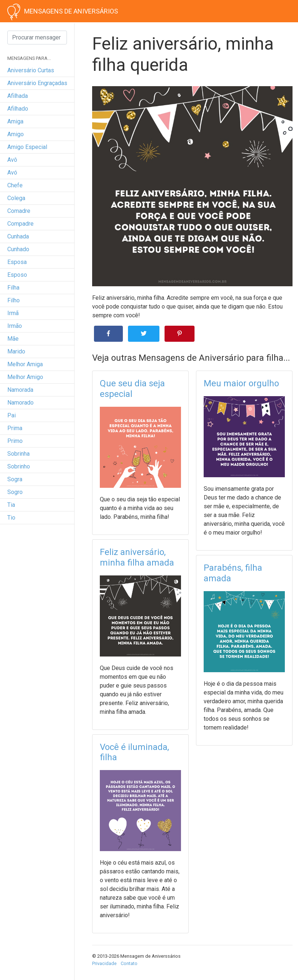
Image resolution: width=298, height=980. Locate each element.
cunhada (18, 236)
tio (11, 518)
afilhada (18, 96)
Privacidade (104, 963)
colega (16, 198)
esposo (17, 275)
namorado (20, 403)
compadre (20, 224)
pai (12, 415)
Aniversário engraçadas (37, 83)
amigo (16, 134)
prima (15, 428)
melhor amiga (25, 364)
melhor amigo (25, 377)
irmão (15, 326)
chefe (15, 185)
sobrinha (18, 454)
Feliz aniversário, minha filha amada (137, 557)
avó (12, 173)
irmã (13, 313)
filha (13, 288)
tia (11, 505)
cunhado (18, 249)
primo (15, 441)
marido (16, 351)
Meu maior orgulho (241, 383)
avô (12, 160)
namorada (20, 390)
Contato (129, 963)
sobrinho (19, 466)
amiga (15, 121)
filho (14, 300)
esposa (17, 262)
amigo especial (27, 147)
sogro (15, 492)
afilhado (18, 109)
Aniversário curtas (31, 70)
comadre (19, 211)
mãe (13, 339)
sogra (15, 479)
